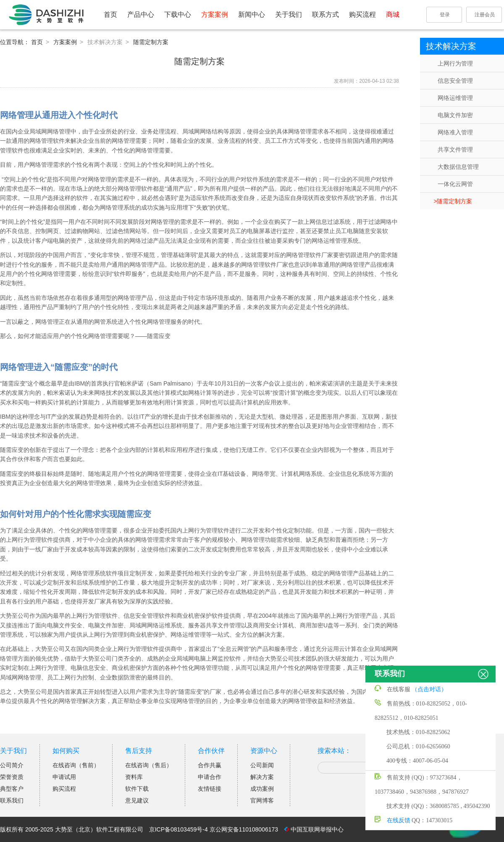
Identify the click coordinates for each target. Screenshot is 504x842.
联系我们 (12, 800)
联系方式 (325, 14)
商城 (393, 14)
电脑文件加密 (455, 115)
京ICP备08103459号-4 (178, 829)
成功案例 (262, 789)
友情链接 (210, 789)
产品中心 (141, 14)
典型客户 (12, 789)
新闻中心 (252, 14)
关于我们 (289, 14)
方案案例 (215, 14)
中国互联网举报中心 (317, 829)
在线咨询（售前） (76, 765)
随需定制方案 (454, 201)
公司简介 (12, 765)
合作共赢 (210, 765)
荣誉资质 (12, 777)
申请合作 (210, 777)
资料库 (134, 777)
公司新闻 (262, 765)
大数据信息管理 (458, 167)
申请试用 (64, 777)
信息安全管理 (455, 81)
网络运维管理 (455, 98)
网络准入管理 (455, 132)
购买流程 (362, 14)
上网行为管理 (455, 63)
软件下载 (137, 789)
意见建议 (137, 800)
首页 (110, 14)
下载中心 (178, 14)
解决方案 (262, 777)
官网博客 (262, 800)
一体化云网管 (455, 184)
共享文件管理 (455, 150)
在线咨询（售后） (149, 765)
